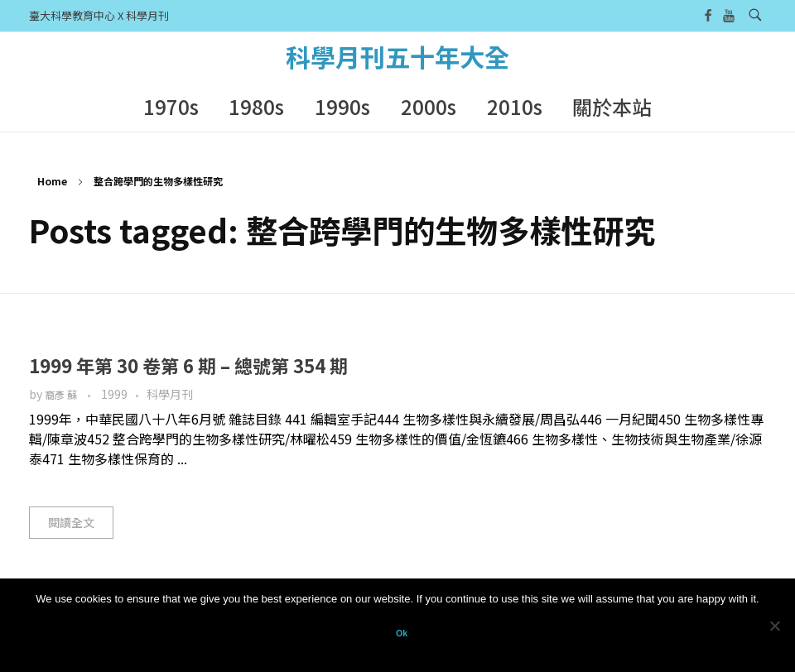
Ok (402, 633)
